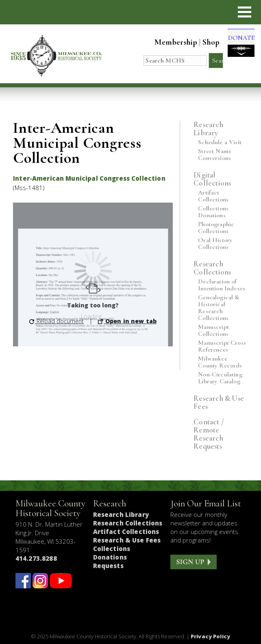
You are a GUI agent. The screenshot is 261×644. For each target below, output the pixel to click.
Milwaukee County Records (220, 362)
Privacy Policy (210, 636)
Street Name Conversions (215, 155)
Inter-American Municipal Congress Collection (89, 178)
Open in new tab (127, 321)
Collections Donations (213, 212)
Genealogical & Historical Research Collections (219, 308)
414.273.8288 (36, 558)
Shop (204, 42)
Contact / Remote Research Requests (209, 434)
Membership (169, 42)
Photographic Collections (216, 228)
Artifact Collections (213, 196)
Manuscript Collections (213, 331)
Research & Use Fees (219, 402)
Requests (108, 566)
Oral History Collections (215, 244)
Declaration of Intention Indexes (222, 285)
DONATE (237, 45)
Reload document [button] (57, 321)
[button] (245, 12)
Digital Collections (212, 179)
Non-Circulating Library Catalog (220, 378)
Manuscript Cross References (222, 346)
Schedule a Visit (220, 142)
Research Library (208, 129)
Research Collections (212, 268)
